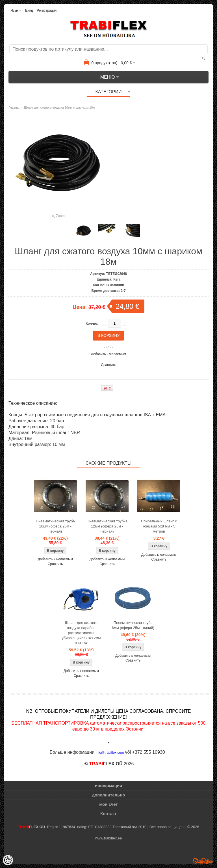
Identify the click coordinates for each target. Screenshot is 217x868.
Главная (14, 107)
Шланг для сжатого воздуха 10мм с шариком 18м (59, 107)
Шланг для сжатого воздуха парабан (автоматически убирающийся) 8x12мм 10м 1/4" (81, 633)
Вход (29, 10)
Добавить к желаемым (109, 354)
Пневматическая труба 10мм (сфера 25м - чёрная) (55, 526)
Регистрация (47, 10)
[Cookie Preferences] (8, 860)
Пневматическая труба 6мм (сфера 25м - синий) (133, 625)
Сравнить (108, 365)
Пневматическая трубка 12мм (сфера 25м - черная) (107, 526)
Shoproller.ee (203, 861)
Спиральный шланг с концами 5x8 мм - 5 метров (159, 526)
